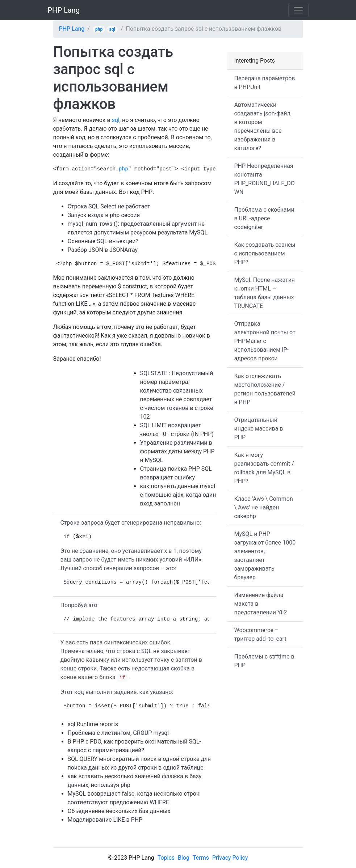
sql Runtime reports (93, 724)
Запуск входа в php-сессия (104, 215)
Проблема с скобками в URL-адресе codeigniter (264, 218)
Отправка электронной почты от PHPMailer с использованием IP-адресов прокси (265, 341)
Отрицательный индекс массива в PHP (259, 429)
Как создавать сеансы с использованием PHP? (265, 253)
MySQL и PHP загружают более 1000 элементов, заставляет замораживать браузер (265, 556)
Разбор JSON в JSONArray (103, 250)
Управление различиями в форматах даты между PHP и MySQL (177, 451)
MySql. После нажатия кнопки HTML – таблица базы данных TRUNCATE (265, 293)
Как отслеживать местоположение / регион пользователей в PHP (265, 389)
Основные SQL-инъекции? (103, 241)
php (99, 29)
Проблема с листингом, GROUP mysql (118, 733)
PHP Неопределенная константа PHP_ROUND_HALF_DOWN (265, 179)
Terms (201, 858)
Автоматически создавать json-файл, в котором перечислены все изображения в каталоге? (263, 126)
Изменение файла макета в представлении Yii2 (261, 604)
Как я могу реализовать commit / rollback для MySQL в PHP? (264, 468)
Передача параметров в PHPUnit (265, 83)
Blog (184, 858)
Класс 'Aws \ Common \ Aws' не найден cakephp (264, 507)
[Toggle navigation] (298, 10)
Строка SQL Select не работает (109, 206)
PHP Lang (64, 10)
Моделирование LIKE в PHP (105, 820)
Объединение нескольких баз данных (119, 811)
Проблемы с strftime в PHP (264, 661)
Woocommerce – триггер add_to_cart (260, 634)
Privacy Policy (230, 858)
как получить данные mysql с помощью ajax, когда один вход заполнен (178, 495)
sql (112, 29)
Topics (166, 858)
